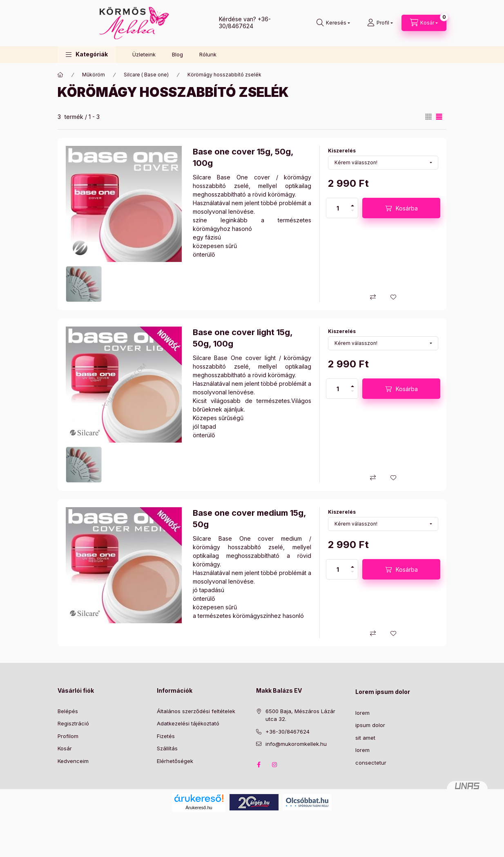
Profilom (68, 736)
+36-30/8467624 (245, 22)
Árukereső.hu (199, 808)
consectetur (371, 763)
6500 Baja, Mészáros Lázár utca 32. (300, 715)
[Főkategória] (60, 75)
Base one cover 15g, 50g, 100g (243, 157)
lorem (362, 713)
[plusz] (352, 203)
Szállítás (167, 748)
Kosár (65, 748)
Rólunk (208, 54)
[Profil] (380, 23)
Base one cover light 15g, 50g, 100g (243, 338)
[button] (87, 55)
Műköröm (94, 75)
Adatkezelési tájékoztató (188, 723)
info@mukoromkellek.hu (296, 744)
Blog (177, 54)
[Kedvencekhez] (393, 297)
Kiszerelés (342, 151)
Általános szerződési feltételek (196, 711)
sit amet (365, 738)
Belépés (68, 711)
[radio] (428, 117)
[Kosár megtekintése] (424, 23)
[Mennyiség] (338, 208)
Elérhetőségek (175, 761)
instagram (275, 765)
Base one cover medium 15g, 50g (249, 519)
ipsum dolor (370, 725)
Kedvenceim (73, 761)
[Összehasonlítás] (373, 297)
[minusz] (352, 213)
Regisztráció (73, 723)
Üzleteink (144, 54)
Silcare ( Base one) (146, 75)
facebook (259, 765)
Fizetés (166, 736)
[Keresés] (333, 23)
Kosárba (407, 208)
